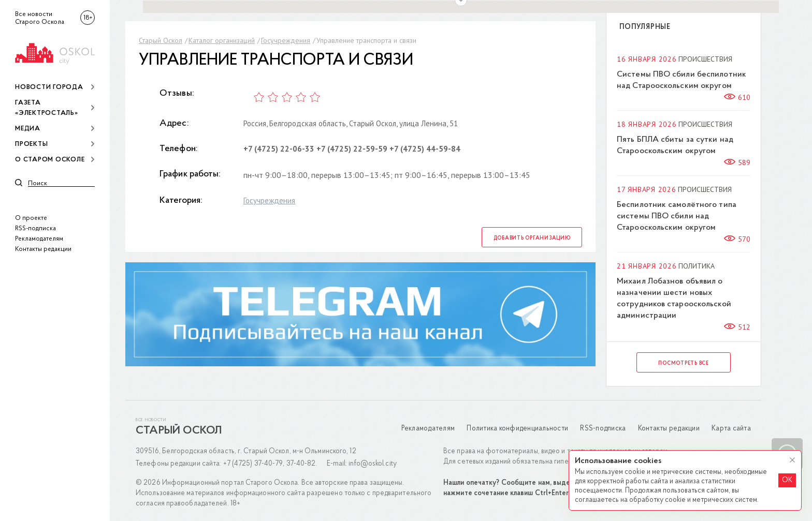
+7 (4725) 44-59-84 (425, 149)
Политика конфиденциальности (517, 429)
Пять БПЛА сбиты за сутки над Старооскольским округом (675, 145)
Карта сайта (731, 429)
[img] (55, 52)
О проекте (31, 218)
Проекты (31, 144)
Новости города (49, 87)
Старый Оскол (161, 40)
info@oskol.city (373, 464)
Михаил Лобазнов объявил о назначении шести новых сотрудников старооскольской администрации (674, 299)
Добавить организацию (532, 238)
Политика (697, 266)
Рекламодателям (39, 239)
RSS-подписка (35, 228)
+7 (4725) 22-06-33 (279, 149)
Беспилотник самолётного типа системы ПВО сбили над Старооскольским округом (677, 216)
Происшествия (705, 59)
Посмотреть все (684, 363)
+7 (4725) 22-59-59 (352, 149)
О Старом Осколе (50, 160)
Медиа (28, 129)
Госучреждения (286, 40)
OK (787, 480)
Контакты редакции (43, 249)
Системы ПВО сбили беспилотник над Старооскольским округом (682, 80)
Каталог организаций (222, 40)
